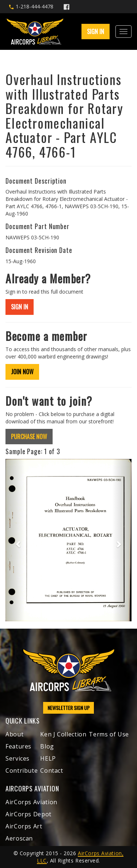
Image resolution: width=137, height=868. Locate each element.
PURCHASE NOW (29, 437)
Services (18, 758)
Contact (52, 770)
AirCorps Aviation (31, 802)
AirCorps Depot (28, 814)
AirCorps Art (24, 826)
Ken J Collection (63, 734)
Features (18, 746)
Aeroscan (19, 838)
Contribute (22, 770)
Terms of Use (109, 734)
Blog (47, 746)
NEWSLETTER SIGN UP (68, 708)
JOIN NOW (22, 372)
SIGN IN (96, 32)
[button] (15, 540)
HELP (48, 758)
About (14, 734)
